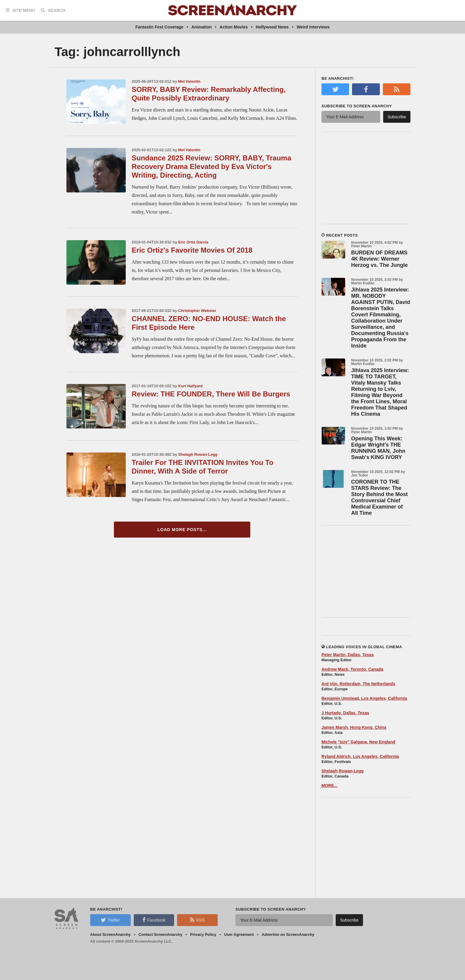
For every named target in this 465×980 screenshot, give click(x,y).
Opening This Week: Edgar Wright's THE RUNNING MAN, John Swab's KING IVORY (378, 448)
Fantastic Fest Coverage (159, 27)
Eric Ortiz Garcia (193, 242)
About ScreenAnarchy (110, 934)
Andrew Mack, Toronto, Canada (352, 669)
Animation (201, 27)
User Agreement (239, 934)
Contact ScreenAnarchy (160, 934)
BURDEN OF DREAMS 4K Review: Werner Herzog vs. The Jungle (379, 259)
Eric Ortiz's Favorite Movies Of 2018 (192, 250)
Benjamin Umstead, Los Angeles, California (364, 698)
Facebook (154, 920)
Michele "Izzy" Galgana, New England (358, 742)
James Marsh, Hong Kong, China (354, 727)
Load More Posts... (182, 530)
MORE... (329, 785)
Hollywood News (272, 27)
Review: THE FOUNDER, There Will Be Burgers (211, 394)
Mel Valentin (189, 81)
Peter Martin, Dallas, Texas (348, 655)
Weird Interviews (313, 27)
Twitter (110, 920)
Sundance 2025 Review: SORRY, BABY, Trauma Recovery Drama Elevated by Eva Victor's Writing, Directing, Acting (211, 166)
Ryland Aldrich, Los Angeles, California (360, 756)
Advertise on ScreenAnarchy (288, 934)
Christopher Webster (197, 311)
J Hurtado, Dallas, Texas (345, 713)
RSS (197, 920)
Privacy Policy (203, 934)
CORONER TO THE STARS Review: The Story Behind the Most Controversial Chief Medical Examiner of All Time (379, 497)
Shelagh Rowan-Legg (198, 454)
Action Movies (234, 27)
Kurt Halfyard (190, 386)
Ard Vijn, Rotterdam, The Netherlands (358, 684)
